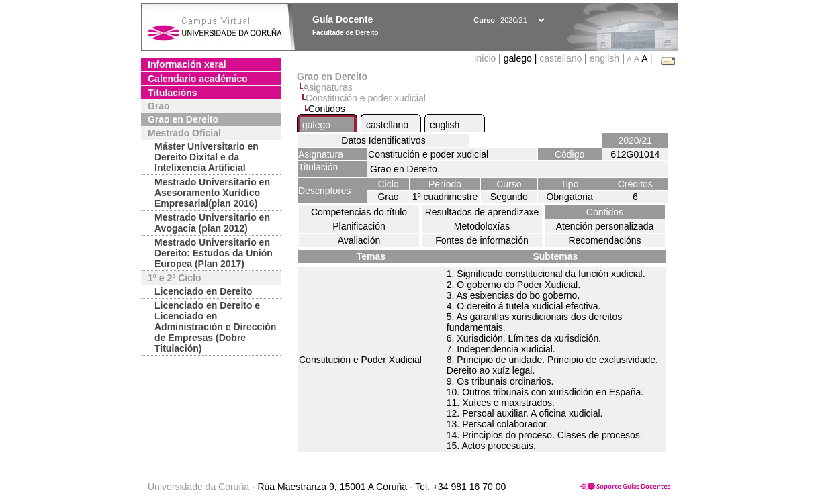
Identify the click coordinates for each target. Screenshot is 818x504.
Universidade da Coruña (198, 487)
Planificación (359, 226)
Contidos (605, 212)
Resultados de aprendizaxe (482, 212)
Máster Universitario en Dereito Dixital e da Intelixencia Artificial (207, 157)
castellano (560, 58)
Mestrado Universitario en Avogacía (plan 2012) (212, 223)
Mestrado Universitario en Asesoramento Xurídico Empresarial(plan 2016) (212, 193)
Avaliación (359, 240)
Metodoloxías (482, 226)
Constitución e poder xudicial (366, 98)
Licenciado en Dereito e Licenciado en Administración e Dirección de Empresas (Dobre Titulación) (215, 327)
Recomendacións (604, 240)
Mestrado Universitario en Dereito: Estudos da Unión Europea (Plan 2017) (214, 253)
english (604, 58)
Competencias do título (359, 212)
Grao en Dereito (183, 119)
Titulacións (173, 93)
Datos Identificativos (383, 140)
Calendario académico (198, 79)
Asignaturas (328, 87)
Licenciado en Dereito (203, 291)
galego (316, 125)
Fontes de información (482, 240)
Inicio (487, 58)
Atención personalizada (605, 226)
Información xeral (187, 64)
